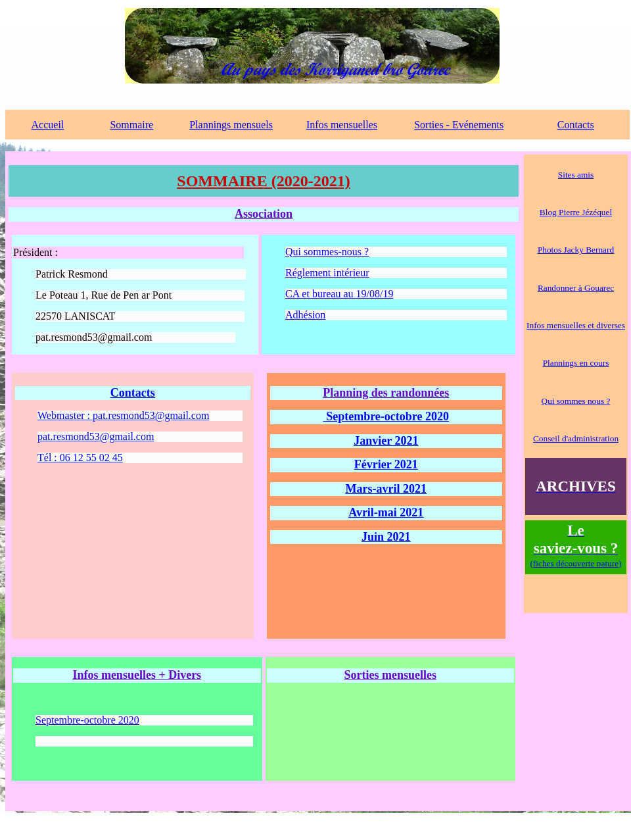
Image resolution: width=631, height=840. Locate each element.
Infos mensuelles (342, 125)
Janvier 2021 (386, 441)
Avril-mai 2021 (386, 512)
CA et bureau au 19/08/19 (339, 294)
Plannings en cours (576, 363)
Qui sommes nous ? (576, 401)
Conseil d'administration (576, 438)
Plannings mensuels (231, 125)
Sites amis (576, 175)
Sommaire (131, 125)
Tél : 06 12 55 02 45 (80, 457)
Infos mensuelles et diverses (576, 325)
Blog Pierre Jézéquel (576, 212)
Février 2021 (386, 464)
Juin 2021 (386, 537)
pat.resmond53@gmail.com (96, 436)
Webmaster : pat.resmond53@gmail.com (123, 415)
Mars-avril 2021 (386, 489)
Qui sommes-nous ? (327, 252)
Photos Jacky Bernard (576, 250)
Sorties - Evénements (459, 125)
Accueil (48, 125)
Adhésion (305, 315)
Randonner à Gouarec (576, 288)
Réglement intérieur (327, 273)
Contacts (576, 125)
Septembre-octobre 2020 (386, 416)
